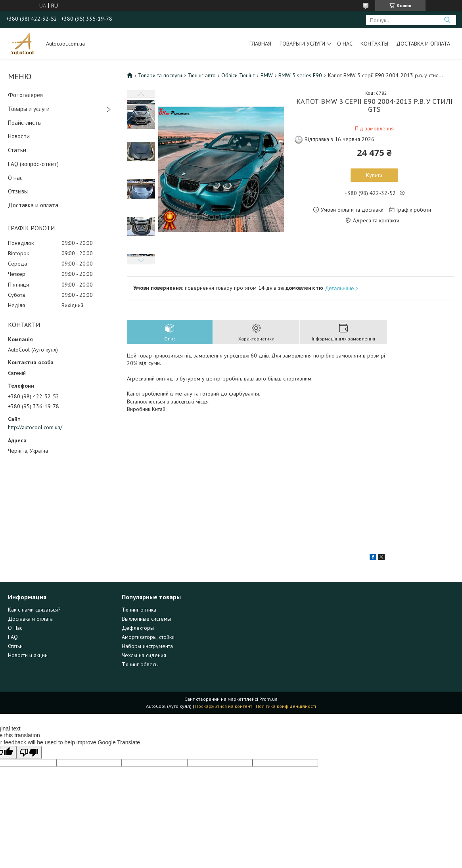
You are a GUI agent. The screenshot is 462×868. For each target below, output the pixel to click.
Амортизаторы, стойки (148, 637)
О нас (345, 44)
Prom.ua (268, 699)
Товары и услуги (302, 44)
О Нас (15, 628)
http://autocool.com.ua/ (35, 427)
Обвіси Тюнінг (238, 75)
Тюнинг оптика (139, 610)
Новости (19, 136)
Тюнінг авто (202, 75)
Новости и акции (28, 655)
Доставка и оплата (423, 44)
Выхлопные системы (146, 619)
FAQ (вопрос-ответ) (33, 164)
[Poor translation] (29, 752)
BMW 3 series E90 (300, 75)
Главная (260, 44)
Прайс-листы (25, 123)
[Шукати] (447, 20)
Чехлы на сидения (144, 655)
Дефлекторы (138, 628)
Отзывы (18, 191)
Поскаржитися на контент (224, 706)
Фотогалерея (25, 95)
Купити (374, 175)
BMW (267, 75)
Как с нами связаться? (34, 610)
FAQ (13, 637)
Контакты (374, 44)
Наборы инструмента (147, 646)
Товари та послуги (160, 75)
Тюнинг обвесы (140, 664)
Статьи (17, 150)
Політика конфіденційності (286, 706)
